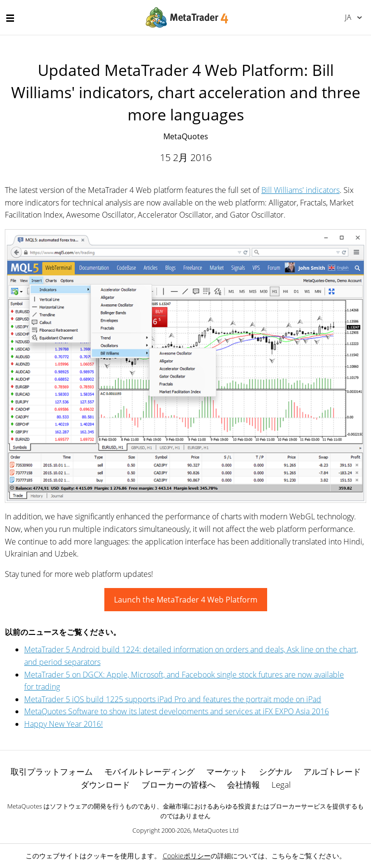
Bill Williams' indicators (300, 190)
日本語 (348, 17)
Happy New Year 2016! (64, 724)
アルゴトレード (332, 772)
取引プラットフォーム (52, 772)
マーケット (227, 772)
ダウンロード (105, 785)
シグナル (275, 772)
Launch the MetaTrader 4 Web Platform (186, 600)
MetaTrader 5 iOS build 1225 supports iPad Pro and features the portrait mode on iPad (173, 699)
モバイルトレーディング (150, 772)
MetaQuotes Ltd (216, 830)
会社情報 (243, 785)
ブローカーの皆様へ (178, 785)
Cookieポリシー (187, 856)
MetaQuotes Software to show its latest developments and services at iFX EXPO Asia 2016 (177, 711)
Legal (281, 785)
